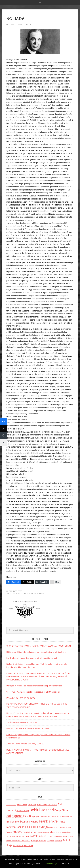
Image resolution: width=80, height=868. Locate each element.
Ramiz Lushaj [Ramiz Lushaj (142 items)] (68, 836)
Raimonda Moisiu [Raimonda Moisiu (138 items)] (56, 836)
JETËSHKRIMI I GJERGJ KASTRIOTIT (24, 722)
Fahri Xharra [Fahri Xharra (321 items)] (31, 822)
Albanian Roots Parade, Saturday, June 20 (25, 744)
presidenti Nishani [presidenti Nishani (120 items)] (18, 836)
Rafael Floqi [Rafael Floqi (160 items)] (44, 836)
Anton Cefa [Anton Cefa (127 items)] (32, 805)
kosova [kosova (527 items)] (17, 832)
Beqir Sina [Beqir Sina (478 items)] (61, 810)
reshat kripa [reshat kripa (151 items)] (11, 841)
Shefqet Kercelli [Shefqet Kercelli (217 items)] (39, 841)
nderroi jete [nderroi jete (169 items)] (54, 832)
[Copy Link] (42, 582)
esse (21, 594)
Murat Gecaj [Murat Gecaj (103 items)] (45, 832)
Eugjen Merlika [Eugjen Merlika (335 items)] (15, 822)
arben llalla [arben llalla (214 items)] (42, 805)
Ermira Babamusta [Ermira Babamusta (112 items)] (66, 816)
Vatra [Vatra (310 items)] (20, 845)
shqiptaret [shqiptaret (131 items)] (58, 841)
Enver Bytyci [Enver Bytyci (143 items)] (54, 816)
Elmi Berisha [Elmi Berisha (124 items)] (44, 816)
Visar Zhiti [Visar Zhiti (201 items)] (28, 846)
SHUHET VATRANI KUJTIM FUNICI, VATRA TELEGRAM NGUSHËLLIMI (39, 646)
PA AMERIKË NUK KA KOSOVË (21, 698)
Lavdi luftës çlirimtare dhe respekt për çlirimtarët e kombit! (32, 658)
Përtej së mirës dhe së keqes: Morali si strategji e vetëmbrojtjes (34, 686)
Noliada (40, 594)
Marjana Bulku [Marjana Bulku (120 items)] (36, 832)
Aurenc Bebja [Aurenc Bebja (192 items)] (23, 811)
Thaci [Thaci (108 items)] (15, 846)
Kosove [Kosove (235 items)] (27, 832)
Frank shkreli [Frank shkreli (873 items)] (49, 821)
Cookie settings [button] (50, 864)
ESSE (20, 591)
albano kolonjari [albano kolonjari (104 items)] (11, 805)
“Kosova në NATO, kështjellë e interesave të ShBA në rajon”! (33, 692)
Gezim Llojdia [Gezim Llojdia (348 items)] (25, 827)
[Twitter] (28, 582)
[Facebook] (13, 582)
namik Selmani (30, 594)
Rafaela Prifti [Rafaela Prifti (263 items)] (31, 836)
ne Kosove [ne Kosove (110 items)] (63, 832)
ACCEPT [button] (66, 864)
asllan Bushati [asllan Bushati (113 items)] (52, 805)
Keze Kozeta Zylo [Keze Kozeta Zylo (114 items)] (62, 827)
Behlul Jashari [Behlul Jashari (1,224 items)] (42, 810)
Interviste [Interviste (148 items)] (52, 827)
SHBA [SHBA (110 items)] (28, 841)
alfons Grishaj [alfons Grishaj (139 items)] (22, 805)
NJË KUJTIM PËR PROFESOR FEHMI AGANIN (28, 728)
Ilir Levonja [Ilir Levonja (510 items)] (41, 827)
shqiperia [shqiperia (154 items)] (50, 841)
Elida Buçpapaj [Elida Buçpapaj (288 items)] (31, 816)
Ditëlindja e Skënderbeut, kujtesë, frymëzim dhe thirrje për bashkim (36, 652)
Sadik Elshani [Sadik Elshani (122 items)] (21, 841)
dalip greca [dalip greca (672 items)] (14, 816)
